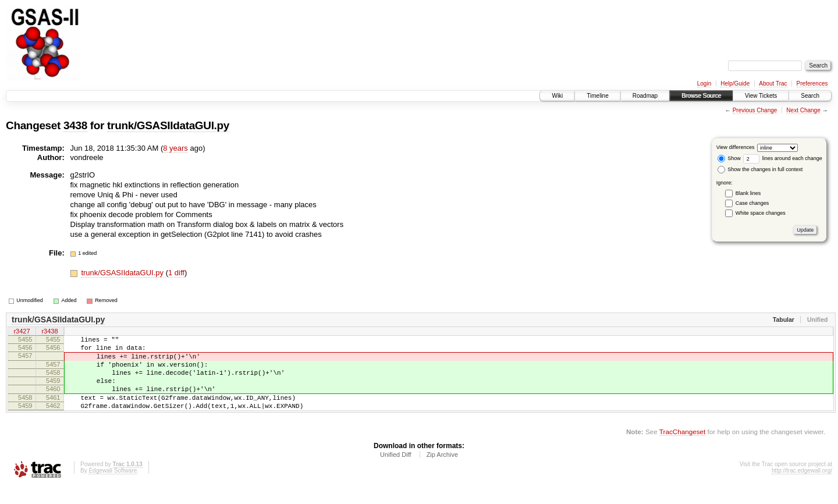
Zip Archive (442, 472)
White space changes (761, 213)
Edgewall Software (113, 488)
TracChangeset (682, 449)
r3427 (22, 332)
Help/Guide (735, 84)
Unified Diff (396, 472)
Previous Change (755, 110)
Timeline (597, 96)
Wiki (557, 96)
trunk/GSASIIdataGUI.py (168, 125)
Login (704, 84)
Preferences (812, 84)
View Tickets (761, 96)
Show (729, 158)
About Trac (773, 84)
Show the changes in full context (760, 169)
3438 (75, 125)
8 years (175, 148)
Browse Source (701, 96)
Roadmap (645, 96)
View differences (736, 147)
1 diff (176, 273)
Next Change (803, 110)
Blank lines (748, 193)
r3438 (49, 332)
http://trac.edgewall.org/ (802, 488)
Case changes (752, 203)
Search (810, 96)
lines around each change (783, 158)
